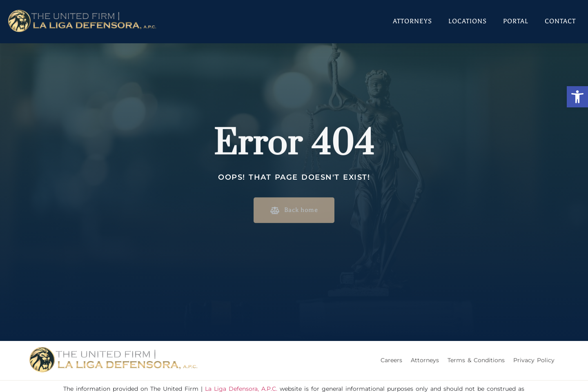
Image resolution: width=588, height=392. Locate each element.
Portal (516, 21)
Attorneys (412, 21)
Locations (468, 21)
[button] (577, 97)
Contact (560, 21)
